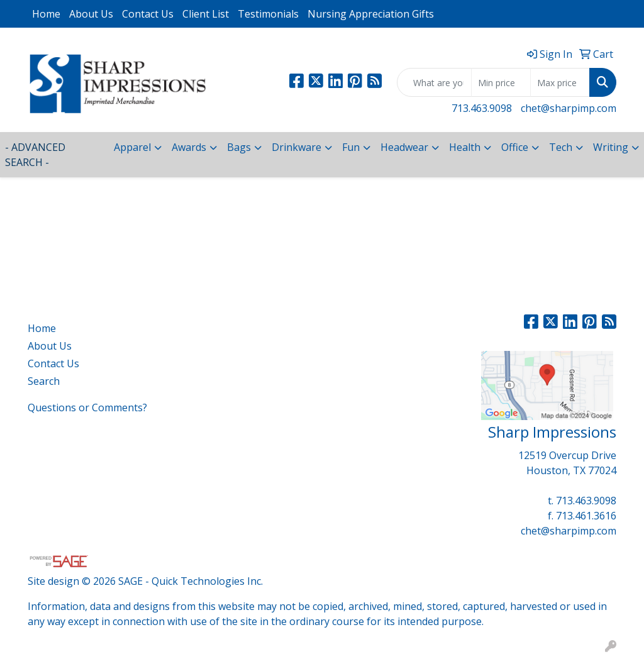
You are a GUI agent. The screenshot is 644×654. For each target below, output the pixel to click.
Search (44, 381)
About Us (91, 14)
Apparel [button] (132, 147)
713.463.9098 (482, 108)
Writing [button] (611, 147)
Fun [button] (351, 147)
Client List (206, 14)
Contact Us (148, 14)
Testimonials (268, 14)
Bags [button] (239, 147)
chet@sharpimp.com (569, 108)
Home (46, 14)
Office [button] (515, 147)
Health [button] (465, 147)
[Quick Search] (434, 82)
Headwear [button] (404, 147)
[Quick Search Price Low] (501, 82)
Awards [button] (189, 147)
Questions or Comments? (87, 407)
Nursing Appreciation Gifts (371, 14)
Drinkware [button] (297, 147)
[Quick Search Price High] (560, 82)
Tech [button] (561, 147)
